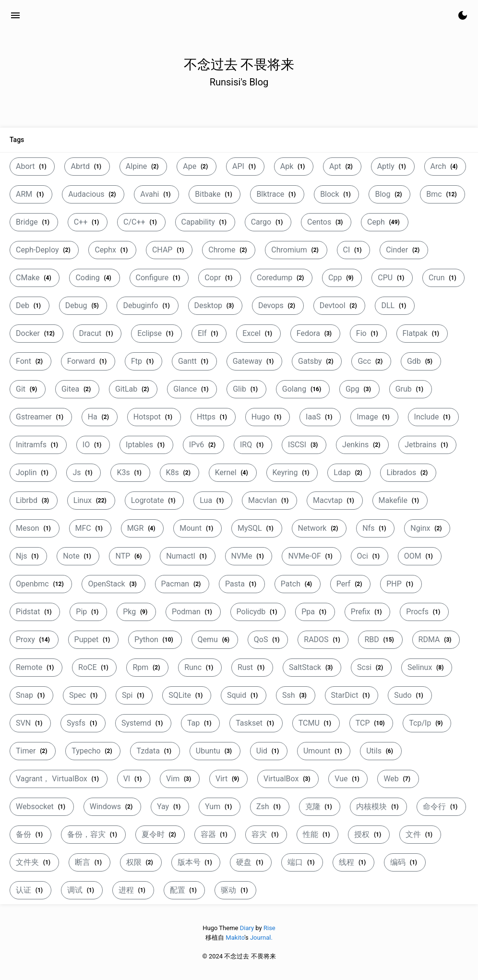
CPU (392, 278)
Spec (84, 695)
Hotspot (154, 417)
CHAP (169, 250)
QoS (268, 639)
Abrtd (87, 166)
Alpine (143, 166)
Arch (445, 166)
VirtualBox (288, 779)
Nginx (427, 528)
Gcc (371, 361)
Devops (278, 305)
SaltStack (312, 667)
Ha (100, 417)
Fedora (315, 333)
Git (28, 389)
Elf (209, 333)
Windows (112, 807)
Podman (193, 612)
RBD (380, 639)
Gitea (77, 389)
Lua (213, 500)
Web (398, 779)
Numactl (187, 556)
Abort (32, 166)
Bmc (442, 194)
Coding (94, 278)
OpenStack (113, 584)
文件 (420, 834)
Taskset (256, 723)
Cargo (268, 222)
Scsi (371, 667)
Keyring (292, 472)
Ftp (143, 361)
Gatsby (317, 361)
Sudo (410, 695)
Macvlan (269, 500)
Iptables (146, 445)
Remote (36, 667)
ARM (31, 194)
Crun (443, 278)
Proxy (34, 639)
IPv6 (203, 445)
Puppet (93, 639)
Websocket (42, 807)
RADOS (323, 639)
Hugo (268, 417)
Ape (197, 166)
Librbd (34, 500)
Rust (252, 667)
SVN (30, 723)
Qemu (215, 639)
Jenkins (362, 445)
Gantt (194, 361)
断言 (90, 862)
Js (84, 472)
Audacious (93, 194)
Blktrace (277, 194)
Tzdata (155, 751)
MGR (143, 528)
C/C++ (141, 222)
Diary (247, 928)
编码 (405, 862)
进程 (133, 890)
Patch (298, 584)
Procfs (424, 612)
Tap (200, 723)
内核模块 (378, 807)
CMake (35, 278)
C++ (88, 222)
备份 (30, 834)
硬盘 (251, 862)
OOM (420, 556)
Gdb (421, 361)
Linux (91, 500)
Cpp (342, 278)
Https (213, 417)
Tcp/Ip (427, 723)
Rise (269, 928)
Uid (269, 751)
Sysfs (83, 723)
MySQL (257, 528)
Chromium (296, 250)
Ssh (295, 695)
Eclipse (156, 333)
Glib (246, 389)
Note (78, 556)
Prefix (368, 612)
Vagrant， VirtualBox (59, 779)
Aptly (393, 166)
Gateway (254, 361)
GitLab (133, 389)
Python (155, 639)
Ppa (315, 612)
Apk (294, 166)
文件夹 (34, 862)
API (245, 166)
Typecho (93, 751)
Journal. (261, 938)
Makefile (400, 500)
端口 (302, 862)
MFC (90, 528)
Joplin (33, 472)
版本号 (196, 862)
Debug (83, 305)
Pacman (182, 584)
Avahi (156, 194)
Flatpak (422, 333)
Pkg (136, 612)
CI (354, 250)
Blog (389, 194)
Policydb (258, 612)
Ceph (384, 222)
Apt (342, 166)
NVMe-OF (311, 556)
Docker (36, 333)
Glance (192, 389)
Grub (411, 389)
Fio (368, 333)
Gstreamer (41, 417)
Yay (170, 807)
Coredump (281, 278)
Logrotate (155, 500)
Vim (180, 779)
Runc (200, 667)
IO (93, 445)
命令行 (441, 807)
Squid (244, 695)
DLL (395, 305)
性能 (317, 834)
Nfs (375, 528)
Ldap (349, 472)
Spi (134, 695)
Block (336, 194)
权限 (141, 862)
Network (319, 528)
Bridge (34, 222)
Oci (370, 556)
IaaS (320, 417)
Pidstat (35, 612)
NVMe (249, 556)
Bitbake (215, 194)
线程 (353, 862)
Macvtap (335, 500)
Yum (220, 807)
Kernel (233, 472)
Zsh (270, 807)
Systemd (143, 723)
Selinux (427, 667)
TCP (371, 723)
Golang (303, 389)
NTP (130, 556)
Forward (88, 361)
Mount (197, 528)
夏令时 (160, 834)
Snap (31, 695)
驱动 (235, 890)
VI (134, 779)
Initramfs (38, 445)
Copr (220, 278)
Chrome (229, 250)
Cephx (112, 250)
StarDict (352, 695)
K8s (179, 472)
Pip (88, 612)
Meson (35, 528)
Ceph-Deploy (44, 250)
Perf (350, 584)
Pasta (242, 584)
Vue (348, 779)
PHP (401, 584)
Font (30, 361)
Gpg (359, 389)
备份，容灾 (93, 834)
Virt (228, 779)
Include (434, 417)
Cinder (404, 250)
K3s (130, 472)
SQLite (187, 695)
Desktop (215, 305)
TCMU (316, 723)
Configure (159, 278)
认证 (30, 890)
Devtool (340, 305)
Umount (324, 751)
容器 (215, 834)
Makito (235, 938)
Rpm (147, 667)
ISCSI (304, 445)
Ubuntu (215, 751)
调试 (82, 890)
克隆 (320, 807)
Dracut (97, 333)
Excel (258, 333)
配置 (185, 890)
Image (374, 417)
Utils (381, 751)
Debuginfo (147, 305)
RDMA (436, 639)
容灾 (266, 834)
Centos (326, 222)
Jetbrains (427, 445)
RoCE (94, 667)
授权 (369, 834)
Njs (28, 556)
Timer (33, 751)
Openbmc (41, 584)
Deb (30, 305)
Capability (205, 222)
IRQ (253, 445)
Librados (408, 472)
